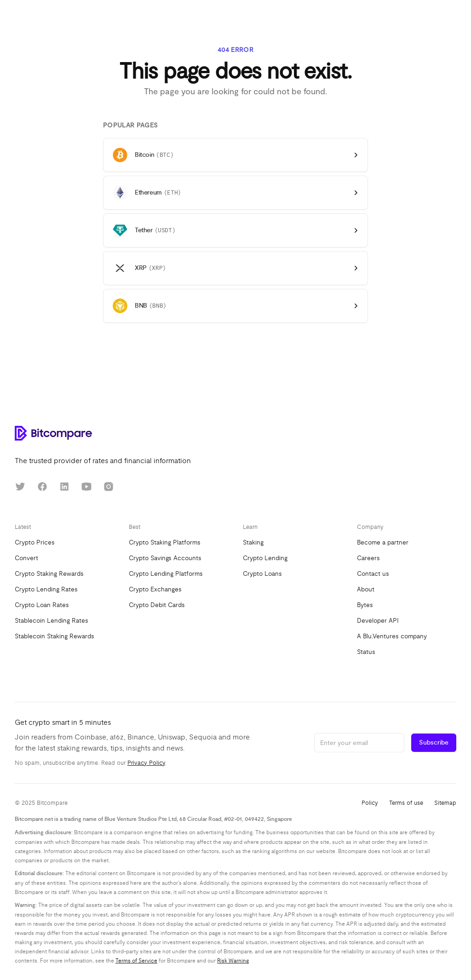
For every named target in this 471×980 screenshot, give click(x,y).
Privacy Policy (146, 763)
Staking (253, 542)
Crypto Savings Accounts (165, 558)
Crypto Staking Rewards (49, 574)
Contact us (373, 574)
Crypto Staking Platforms (165, 542)
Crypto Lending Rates (46, 589)
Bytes (365, 605)
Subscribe (434, 743)
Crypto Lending (265, 558)
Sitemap (445, 803)
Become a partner (383, 542)
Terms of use (406, 803)
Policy (370, 803)
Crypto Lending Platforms (166, 574)
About (366, 589)
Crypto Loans (262, 574)
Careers (368, 558)
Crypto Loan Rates (42, 605)
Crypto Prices (35, 542)
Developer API (378, 621)
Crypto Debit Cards (157, 605)
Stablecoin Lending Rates (52, 621)
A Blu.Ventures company (392, 636)
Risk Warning (233, 961)
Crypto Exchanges (155, 589)
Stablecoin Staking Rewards (55, 636)
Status (366, 652)
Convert (26, 558)
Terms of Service (136, 961)
